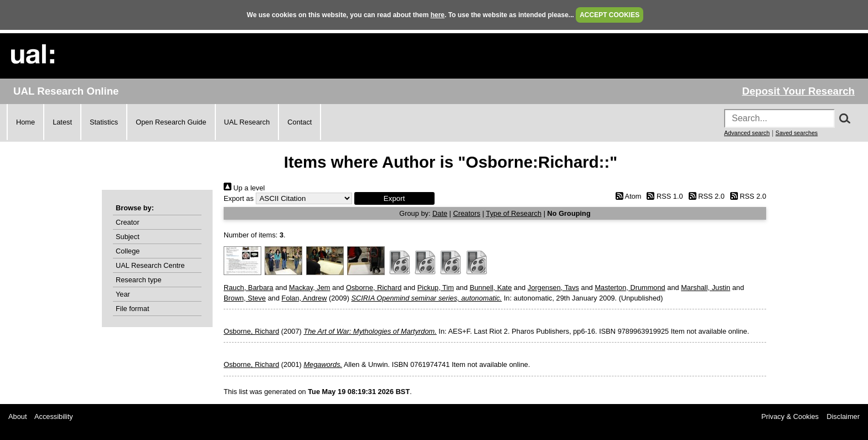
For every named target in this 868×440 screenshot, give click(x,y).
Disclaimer (843, 416)
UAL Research (247, 122)
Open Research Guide (171, 122)
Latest (62, 122)
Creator (128, 222)
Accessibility (54, 416)
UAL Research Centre (150, 265)
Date (440, 213)
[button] (394, 198)
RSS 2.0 (705, 196)
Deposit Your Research (798, 91)
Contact (299, 122)
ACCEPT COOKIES (609, 15)
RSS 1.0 (663, 196)
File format (132, 309)
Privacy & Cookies (790, 416)
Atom (626, 196)
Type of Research (514, 213)
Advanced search (747, 133)
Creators (467, 213)
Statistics (104, 122)
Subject (128, 237)
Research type (139, 280)
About (17, 416)
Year (123, 294)
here (438, 15)
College (128, 251)
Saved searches (797, 133)
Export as (239, 198)
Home (25, 122)
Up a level (244, 188)
